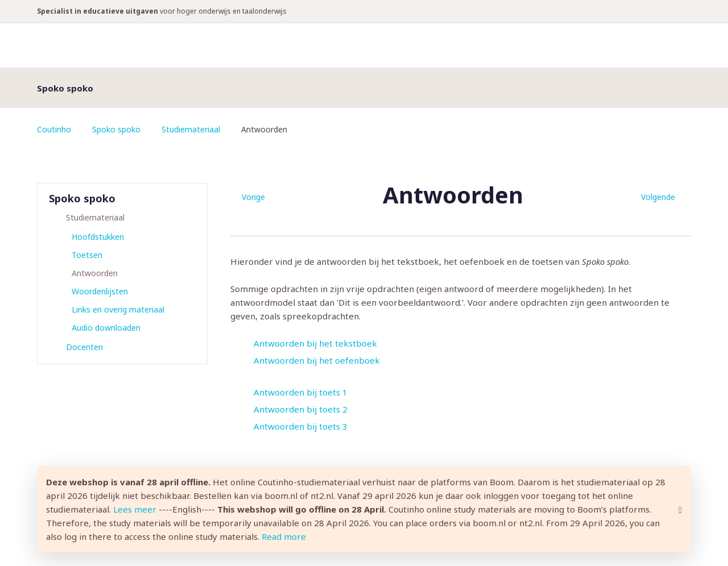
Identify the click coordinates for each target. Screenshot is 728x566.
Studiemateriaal (191, 129)
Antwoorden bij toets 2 (301, 409)
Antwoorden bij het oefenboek (317, 360)
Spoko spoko (116, 129)
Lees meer (135, 509)
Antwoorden (95, 273)
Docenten (84, 347)
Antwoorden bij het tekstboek (315, 343)
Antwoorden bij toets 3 (301, 426)
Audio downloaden (106, 328)
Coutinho (54, 129)
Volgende (658, 197)
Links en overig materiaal (118, 309)
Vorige (253, 197)
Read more (284, 536)
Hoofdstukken (98, 237)
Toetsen (87, 255)
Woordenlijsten (100, 291)
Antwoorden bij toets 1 (301, 392)
